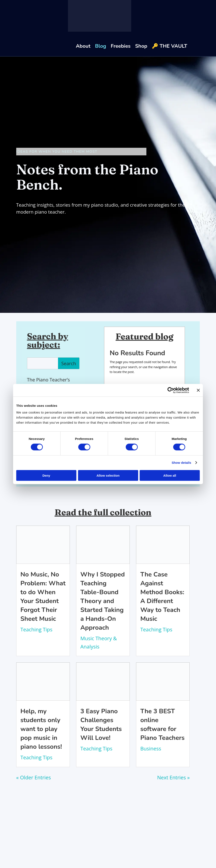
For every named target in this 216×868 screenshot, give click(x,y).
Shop (141, 46)
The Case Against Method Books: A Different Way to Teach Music (162, 597)
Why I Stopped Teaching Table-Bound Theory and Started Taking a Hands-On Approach (103, 601)
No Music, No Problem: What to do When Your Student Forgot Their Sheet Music (43, 597)
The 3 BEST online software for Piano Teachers (162, 725)
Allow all (170, 475)
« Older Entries (34, 777)
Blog (101, 46)
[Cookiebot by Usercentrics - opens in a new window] (171, 390)
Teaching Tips (36, 629)
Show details (182, 463)
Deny (46, 475)
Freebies (121, 46)
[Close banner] (198, 390)
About (83, 46)
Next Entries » (173, 777)
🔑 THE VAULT (169, 46)
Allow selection (108, 475)
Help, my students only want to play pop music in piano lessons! (41, 729)
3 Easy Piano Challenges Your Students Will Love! (101, 725)
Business (151, 748)
